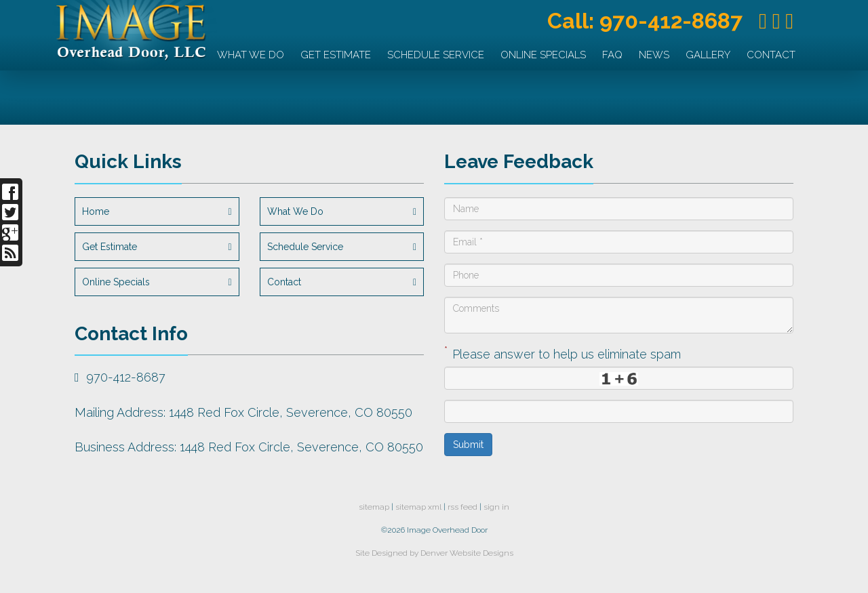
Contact (771, 55)
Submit (468, 445)
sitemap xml (418, 507)
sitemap (374, 507)
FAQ (612, 55)
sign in (496, 507)
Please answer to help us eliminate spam (563, 353)
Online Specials (543, 55)
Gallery (708, 55)
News (654, 55)
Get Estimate (336, 55)
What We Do (251, 55)
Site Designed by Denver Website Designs (434, 553)
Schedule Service (436, 55)
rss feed (462, 507)
